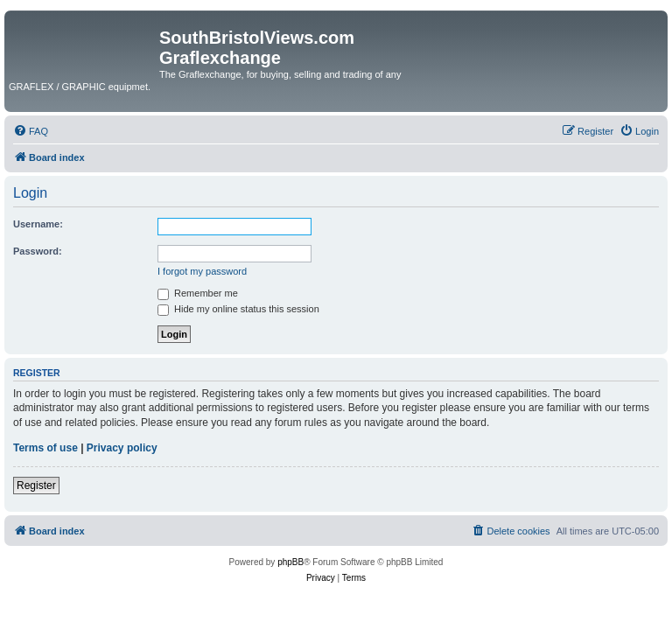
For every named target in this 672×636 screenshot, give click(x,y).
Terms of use (45, 448)
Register (36, 486)
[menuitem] (31, 131)
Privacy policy (122, 448)
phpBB (290, 562)
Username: (38, 224)
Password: (38, 251)
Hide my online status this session (238, 309)
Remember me (198, 293)
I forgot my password (202, 271)
